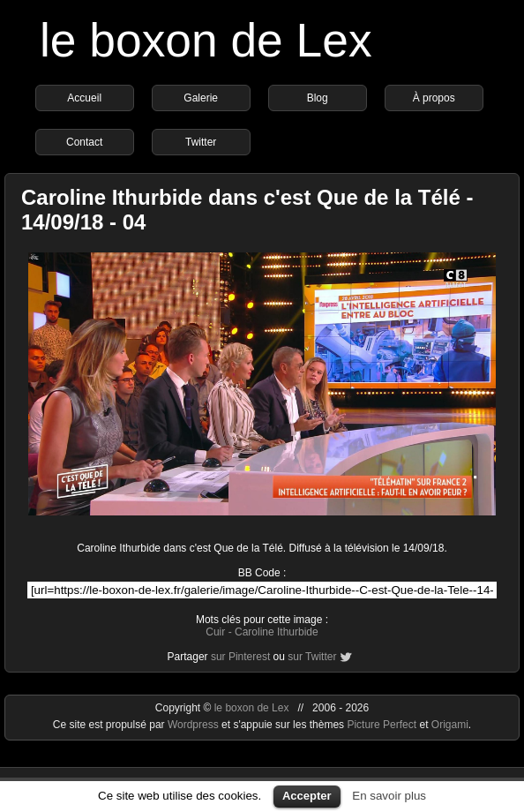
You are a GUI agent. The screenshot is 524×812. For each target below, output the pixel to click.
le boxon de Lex (206, 40)
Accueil (84, 98)
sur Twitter (312, 657)
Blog (318, 98)
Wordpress (195, 725)
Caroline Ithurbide (277, 632)
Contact (84, 142)
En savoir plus (389, 796)
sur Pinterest (240, 657)
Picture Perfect (382, 725)
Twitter (201, 142)
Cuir (215, 632)
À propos (434, 98)
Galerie (201, 98)
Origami (450, 725)
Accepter (307, 796)
